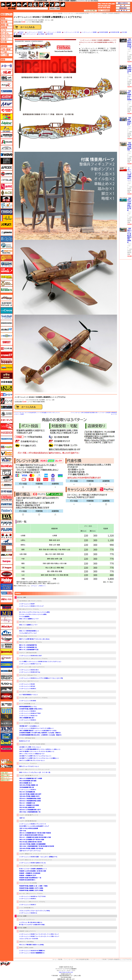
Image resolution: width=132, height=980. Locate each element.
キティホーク (23, 692)
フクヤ (7, 523)
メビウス (7, 652)
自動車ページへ (7, 27)
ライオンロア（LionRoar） (7, 717)
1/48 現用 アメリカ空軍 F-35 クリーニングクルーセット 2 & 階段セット (39, 758)
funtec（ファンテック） (7, 504)
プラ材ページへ (7, 52)
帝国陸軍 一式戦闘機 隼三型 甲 (28, 876)
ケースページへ (7, 55)
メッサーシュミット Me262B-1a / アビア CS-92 (32, 896)
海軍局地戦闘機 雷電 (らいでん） (28, 707)
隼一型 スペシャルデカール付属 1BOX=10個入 (32, 925)
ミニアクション (30, 920)
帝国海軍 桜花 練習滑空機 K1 (27, 880)
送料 (123, 6)
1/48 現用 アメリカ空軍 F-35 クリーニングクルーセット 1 (35, 756)
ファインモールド (19, 400)
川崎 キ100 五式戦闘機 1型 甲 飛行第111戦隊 (32, 840)
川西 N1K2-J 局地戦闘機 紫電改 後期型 (30, 801)
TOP (8, 8)
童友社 (7, 407)
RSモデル (22, 642)
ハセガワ (22, 769)
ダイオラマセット (27, 628)
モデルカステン (7, 677)
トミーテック (7, 420)
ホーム (54, 959)
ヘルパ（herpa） (7, 561)
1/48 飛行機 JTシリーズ (31, 776)
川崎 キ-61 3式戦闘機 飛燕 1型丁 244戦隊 (31, 778)
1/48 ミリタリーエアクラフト (37, 667)
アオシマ (7, 91)
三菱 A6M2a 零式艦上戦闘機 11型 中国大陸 (31, 848)
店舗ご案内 (7, 773)
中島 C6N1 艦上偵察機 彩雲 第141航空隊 (30, 842)
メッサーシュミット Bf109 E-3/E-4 (29, 670)
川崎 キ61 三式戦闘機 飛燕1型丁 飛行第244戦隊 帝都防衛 (35, 833)
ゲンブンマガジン (7, 277)
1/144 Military (30, 942)
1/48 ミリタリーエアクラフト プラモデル (36, 698)
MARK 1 (21, 948)
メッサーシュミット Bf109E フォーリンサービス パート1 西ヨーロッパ (39, 934)
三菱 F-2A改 (23, 831)
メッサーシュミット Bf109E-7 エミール (30, 664)
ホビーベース (7, 587)
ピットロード (7, 491)
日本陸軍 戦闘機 (103, 32)
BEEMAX (7, 485)
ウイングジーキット (25, 659)
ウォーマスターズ (7, 161)
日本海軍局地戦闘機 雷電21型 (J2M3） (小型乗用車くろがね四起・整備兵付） (41, 735)
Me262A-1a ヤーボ (24, 741)
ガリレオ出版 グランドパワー (7, 258)
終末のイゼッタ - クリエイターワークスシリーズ (38, 860)
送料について (7, 778)
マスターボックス (7, 614)
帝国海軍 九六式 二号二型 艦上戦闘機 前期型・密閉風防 (129, 235)
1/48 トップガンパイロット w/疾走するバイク (32, 754)
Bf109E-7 (22, 32)
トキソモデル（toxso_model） (7, 414)
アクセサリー (33, 763)
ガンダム (36, 4)
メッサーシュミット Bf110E (27, 684)
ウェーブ (7, 155)
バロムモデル (7, 460)
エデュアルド (23, 675)
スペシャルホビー (7, 361)
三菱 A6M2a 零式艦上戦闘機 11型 (28, 785)
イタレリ (7, 142)
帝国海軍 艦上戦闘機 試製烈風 (129, 146)
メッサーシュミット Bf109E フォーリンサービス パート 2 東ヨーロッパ (39, 936)
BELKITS (7, 555)
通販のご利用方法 (123, 3)
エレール (7, 218)
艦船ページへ (7, 25)
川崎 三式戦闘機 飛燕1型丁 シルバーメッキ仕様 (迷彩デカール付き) (38, 731)
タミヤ (21, 704)
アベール (7, 117)
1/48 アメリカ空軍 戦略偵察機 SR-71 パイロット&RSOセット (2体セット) (40, 749)
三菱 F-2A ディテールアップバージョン (30, 851)
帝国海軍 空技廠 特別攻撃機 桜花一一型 (30, 878)
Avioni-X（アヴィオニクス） (7, 85)
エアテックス (7, 167)
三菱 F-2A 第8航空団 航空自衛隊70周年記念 (31, 835)
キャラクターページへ (7, 36)
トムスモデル (7, 426)
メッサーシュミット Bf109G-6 (28, 720)
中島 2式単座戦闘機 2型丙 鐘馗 (28, 781)
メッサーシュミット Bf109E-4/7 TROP (30, 713)
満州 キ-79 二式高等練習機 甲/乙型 (29, 650)
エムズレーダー (7, 762)
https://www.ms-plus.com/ (66, 972)
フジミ (7, 530)
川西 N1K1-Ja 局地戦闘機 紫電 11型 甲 (30, 810)
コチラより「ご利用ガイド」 (39, 586)
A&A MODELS (23, 601)
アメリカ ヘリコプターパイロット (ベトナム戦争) (33, 614)
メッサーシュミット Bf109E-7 (35, 32)
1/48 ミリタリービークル (29, 622)
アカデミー (22, 653)
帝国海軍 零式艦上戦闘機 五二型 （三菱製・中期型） (34, 886)
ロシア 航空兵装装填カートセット (29, 695)
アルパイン (7, 123)
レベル (21, 908)
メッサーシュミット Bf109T (27, 604)
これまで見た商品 (90, 11)
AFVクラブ (7, 180)
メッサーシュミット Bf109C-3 (28, 905)
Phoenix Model (23, 636)
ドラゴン (22, 738)
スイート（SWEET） (7, 342)
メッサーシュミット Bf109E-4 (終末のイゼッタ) (32, 863)
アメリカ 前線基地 (24, 617)
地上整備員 (41, 34)
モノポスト (7, 690)
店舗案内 (123, 11)
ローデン (7, 749)
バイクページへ (7, 30)
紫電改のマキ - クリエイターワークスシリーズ (38, 854)
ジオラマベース (32, 636)
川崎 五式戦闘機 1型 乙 (26, 783)
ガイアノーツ (7, 233)
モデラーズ (7, 665)
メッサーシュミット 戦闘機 (89, 32)
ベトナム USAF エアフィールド (28, 633)
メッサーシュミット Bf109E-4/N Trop (30, 672)
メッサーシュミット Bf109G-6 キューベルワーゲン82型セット (36, 728)
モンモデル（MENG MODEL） (7, 696)
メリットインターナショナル (7, 658)
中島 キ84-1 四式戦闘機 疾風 (27, 792)
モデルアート (7, 671)
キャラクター (30, 4)
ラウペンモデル (7, 730)
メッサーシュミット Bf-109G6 (28, 701)
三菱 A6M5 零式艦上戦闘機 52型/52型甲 (30, 794)
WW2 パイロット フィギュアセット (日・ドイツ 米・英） (35, 772)
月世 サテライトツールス (7, 271)
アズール (7, 104)
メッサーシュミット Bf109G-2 (28, 689)
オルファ (7, 224)
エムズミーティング (7, 766)
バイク (25, 4)
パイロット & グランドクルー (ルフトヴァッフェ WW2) (34, 911)
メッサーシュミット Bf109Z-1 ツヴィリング (31, 606)
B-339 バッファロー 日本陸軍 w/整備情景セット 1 (33, 869)
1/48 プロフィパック (33, 681)
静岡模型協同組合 (7, 323)
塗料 (41, 4)
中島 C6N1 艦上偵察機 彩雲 (27, 807)
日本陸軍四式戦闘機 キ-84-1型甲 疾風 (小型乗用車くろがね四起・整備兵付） (40, 733)
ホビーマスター (7, 599)
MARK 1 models (29, 948)
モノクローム (7, 684)
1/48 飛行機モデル (29, 908)
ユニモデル (7, 704)
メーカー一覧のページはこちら (7, 66)
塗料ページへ (7, 46)
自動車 (19, 4)
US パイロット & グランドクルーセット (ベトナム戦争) (34, 612)
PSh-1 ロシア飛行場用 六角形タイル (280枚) (31, 945)
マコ (7, 607)
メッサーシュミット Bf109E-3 (28, 711)
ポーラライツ (7, 574)
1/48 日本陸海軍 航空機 (31, 20)
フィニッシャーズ (7, 511)
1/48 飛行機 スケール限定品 (31, 723)
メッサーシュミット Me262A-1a (28, 913)
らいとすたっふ (7, 723)
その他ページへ (7, 42)
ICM (20, 609)
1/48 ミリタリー (32, 692)
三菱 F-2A (22, 818)
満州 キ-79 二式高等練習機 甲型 (28, 645)
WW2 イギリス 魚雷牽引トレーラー (29, 619)
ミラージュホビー (7, 639)
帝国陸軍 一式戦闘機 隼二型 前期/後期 (30, 873)
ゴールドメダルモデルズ (7, 283)
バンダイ (7, 466)
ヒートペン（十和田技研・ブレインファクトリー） (7, 479)
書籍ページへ (7, 59)
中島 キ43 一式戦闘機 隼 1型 (27, 803)
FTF (7, 199)
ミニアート (7, 626)
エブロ (7, 212)
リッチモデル (7, 736)
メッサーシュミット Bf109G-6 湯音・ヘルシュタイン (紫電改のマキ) (38, 857)
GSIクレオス (7, 310)
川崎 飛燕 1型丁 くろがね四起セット (29, 726)
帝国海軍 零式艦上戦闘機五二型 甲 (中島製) (31, 890)
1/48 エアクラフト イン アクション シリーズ (37, 769)
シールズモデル (7, 317)
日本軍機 (20, 34)
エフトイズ (22, 920)
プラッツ (7, 536)
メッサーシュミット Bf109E (53, 32)
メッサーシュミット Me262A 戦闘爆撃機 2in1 (32, 953)
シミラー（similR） (7, 329)
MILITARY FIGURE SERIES (37, 744)
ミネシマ (7, 633)
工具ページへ (7, 49)
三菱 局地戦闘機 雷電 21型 (26, 787)
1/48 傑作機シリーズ (29, 704)
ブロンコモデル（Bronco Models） (7, 542)
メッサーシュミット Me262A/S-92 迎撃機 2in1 (32, 951)
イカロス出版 (7, 136)
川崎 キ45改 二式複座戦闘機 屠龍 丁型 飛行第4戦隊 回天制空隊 (37, 846)
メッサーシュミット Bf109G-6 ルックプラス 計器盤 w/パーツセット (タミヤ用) (41, 678)
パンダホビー (7, 472)
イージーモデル (7, 129)
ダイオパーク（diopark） (7, 376)
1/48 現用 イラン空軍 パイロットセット (30, 747)
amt (7, 186)
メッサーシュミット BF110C (27, 686)
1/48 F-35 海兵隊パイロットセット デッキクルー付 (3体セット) (37, 751)
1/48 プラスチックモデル (35, 601)
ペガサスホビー (7, 549)
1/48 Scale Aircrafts (31, 653)
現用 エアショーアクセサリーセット (29, 766)
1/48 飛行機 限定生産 (31, 821)
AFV (7, 19)
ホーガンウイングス (7, 568)
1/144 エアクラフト (31, 931)
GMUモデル (22, 942)
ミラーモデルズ (7, 646)
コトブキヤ (7, 290)
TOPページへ (6, 14)
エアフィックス (23, 667)
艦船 (14, 4)
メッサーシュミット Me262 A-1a (28, 716)
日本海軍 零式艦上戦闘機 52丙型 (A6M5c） (31, 709)
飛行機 (60, 959)
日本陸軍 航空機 (115, 32)
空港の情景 (50, 34)
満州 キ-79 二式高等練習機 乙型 (28, 647)
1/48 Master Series (30, 738)
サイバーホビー (7, 298)
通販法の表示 (7, 780)
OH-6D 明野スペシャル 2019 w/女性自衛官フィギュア (34, 826)
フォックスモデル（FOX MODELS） (7, 517)
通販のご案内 (7, 775)
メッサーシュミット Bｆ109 (71, 32)
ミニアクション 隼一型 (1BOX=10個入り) (31, 922)
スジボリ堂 (7, 349)
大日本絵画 (7, 382)
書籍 (63, 4)
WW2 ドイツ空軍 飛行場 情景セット (29, 631)
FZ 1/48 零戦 (33, 883)
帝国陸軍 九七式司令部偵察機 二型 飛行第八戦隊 (33, 871)
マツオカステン (7, 620)
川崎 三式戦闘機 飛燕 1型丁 (27, 718)
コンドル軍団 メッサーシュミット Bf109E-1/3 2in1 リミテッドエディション (40, 662)
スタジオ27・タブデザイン (7, 355)
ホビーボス (22, 894)
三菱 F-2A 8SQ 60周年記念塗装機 (28, 828)
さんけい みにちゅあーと (7, 304)
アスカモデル (7, 110)
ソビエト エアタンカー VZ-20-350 (29, 939)
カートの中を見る (104, 11)
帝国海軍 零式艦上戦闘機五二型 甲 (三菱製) (31, 888)
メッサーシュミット (30, 34)
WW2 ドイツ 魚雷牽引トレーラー (28, 625)
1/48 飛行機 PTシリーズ (31, 815)
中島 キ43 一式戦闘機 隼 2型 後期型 (29, 805)
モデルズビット (23, 902)
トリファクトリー (24, 744)
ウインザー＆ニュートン (7, 148)
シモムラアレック (7, 336)
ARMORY (22, 931)
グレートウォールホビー (7, 264)
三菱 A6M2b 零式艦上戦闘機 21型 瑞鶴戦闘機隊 (32, 844)
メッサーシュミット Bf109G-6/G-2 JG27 (30, 656)
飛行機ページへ (7, 22)
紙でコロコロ (7, 239)
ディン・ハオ (7, 401)
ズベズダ (22, 698)
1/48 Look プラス (32, 675)
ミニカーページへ (7, 39)
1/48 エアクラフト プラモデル (30, 609)
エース (7, 193)
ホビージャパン (7, 580)
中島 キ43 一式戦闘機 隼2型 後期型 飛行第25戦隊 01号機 (35, 837)
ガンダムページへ (7, 33)
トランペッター (7, 439)
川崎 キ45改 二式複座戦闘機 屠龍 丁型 (30, 812)
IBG (7, 79)
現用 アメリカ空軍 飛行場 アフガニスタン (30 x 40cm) (34, 639)
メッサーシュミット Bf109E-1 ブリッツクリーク (33, 824)
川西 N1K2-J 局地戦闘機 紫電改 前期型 (30, 799)
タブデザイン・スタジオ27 (7, 388)
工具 (47, 4)
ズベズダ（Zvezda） (7, 368)
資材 (52, 4)
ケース (57, 4)
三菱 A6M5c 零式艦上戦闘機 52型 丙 (29, 796)
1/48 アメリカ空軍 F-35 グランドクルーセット (32, 760)
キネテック (7, 252)
